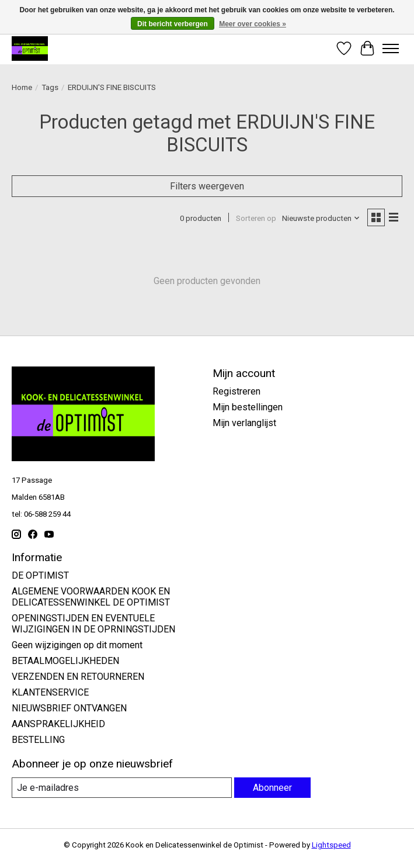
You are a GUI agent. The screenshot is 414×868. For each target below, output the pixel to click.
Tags (50, 87)
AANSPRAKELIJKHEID (58, 724)
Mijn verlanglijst (244, 423)
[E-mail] (122, 788)
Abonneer (272, 788)
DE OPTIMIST (40, 575)
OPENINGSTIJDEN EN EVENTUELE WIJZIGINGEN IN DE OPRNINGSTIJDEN (93, 624)
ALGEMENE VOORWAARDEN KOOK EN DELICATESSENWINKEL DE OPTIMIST (91, 597)
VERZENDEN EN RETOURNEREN (78, 677)
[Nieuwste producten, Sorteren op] (321, 218)
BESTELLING (38, 740)
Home (22, 87)
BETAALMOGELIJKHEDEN (65, 661)
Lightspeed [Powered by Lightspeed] (331, 845)
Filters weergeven (207, 186)
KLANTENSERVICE (50, 692)
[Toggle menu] (391, 49)
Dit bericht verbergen (173, 24)
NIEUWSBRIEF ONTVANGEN (69, 708)
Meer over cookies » (253, 24)
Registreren (236, 391)
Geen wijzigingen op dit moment (77, 645)
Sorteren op (256, 218)
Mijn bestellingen (248, 407)
